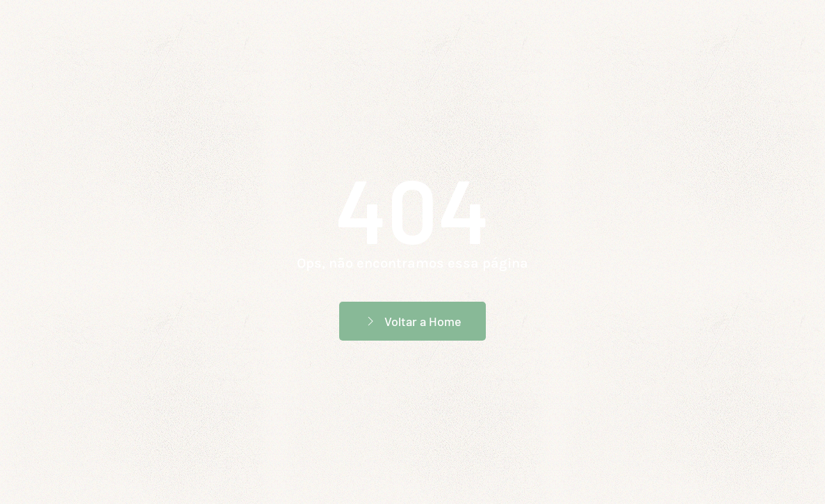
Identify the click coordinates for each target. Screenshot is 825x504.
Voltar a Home (412, 321)
